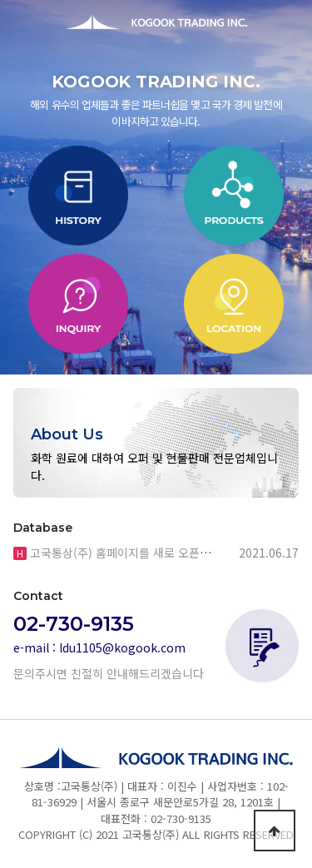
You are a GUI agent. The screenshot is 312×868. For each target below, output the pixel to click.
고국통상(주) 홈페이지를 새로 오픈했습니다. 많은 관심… (167, 553)
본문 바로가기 (0, 0)
